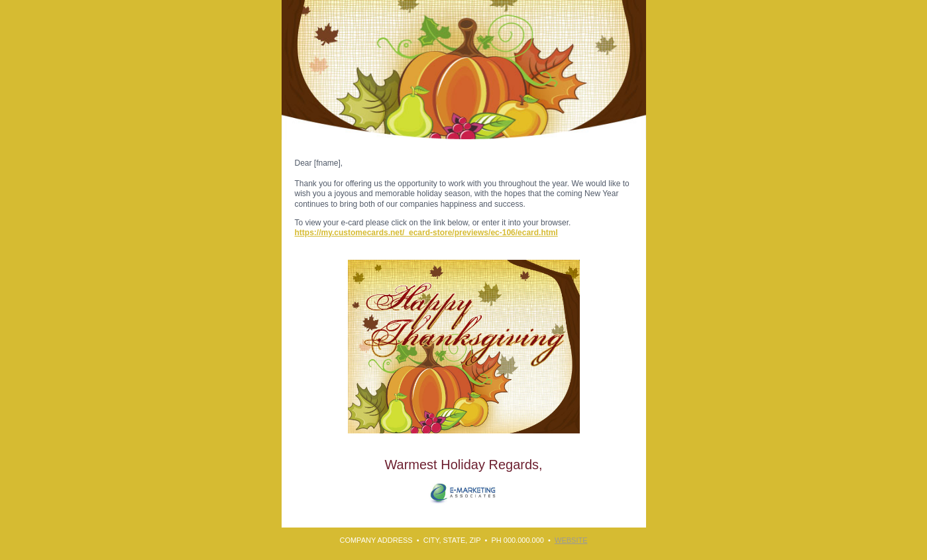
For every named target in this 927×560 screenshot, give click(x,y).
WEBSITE (571, 540)
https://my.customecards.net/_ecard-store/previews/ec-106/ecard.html (426, 233)
